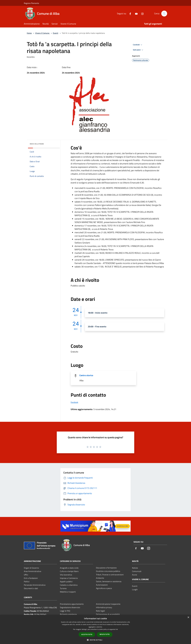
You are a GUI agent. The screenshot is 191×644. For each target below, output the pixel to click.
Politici (27, 582)
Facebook (74, 402)
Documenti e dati (31, 588)
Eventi (56, 33)
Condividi (138, 45)
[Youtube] (135, 13)
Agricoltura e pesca (104, 588)
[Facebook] (129, 13)
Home (29, 33)
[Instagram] (141, 13)
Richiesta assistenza (68, 614)
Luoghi (135, 589)
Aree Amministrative (33, 571)
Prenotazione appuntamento (72, 604)
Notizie (135, 568)
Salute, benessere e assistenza (109, 581)
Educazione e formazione (106, 568)
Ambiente (100, 578)
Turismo (63, 588)
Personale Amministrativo (35, 585)
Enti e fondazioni (31, 578)
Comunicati (137, 571)
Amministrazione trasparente (108, 604)
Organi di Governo (31, 568)
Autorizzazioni (102, 585)
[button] (95, 640)
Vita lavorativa (66, 575)
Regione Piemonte (31, 3)
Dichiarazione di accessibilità (108, 614)
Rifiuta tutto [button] (105, 634)
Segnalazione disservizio (70, 607)
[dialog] (95, 629)
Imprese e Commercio (69, 578)
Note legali (100, 611)
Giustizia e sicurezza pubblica (108, 571)
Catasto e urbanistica (69, 585)
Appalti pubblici (66, 582)
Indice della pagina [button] (37, 144)
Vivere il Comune (43, 33)
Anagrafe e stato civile (69, 568)
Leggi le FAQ (65, 611)
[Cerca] (164, 14)
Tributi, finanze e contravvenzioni (110, 575)
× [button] (188, 617)
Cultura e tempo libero (69, 571)
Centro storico (86, 375)
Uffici (26, 575)
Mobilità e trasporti (68, 592)
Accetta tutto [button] (87, 634)
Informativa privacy (104, 607)
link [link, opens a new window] (117, 629)
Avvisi (135, 575)
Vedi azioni (138, 50)
